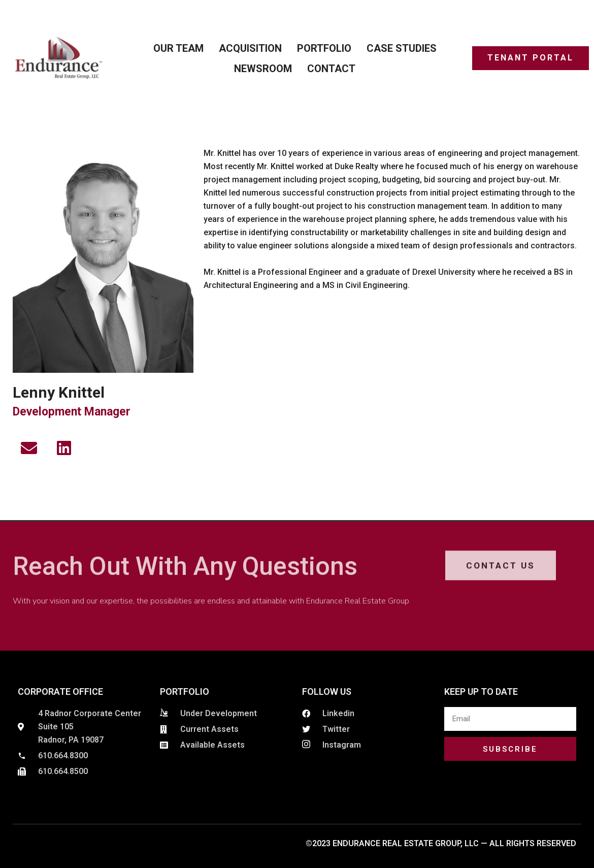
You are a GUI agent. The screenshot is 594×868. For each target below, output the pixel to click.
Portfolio (324, 48)
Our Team (178, 48)
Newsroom (263, 69)
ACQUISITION (250, 48)
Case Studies (402, 48)
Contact (331, 69)
